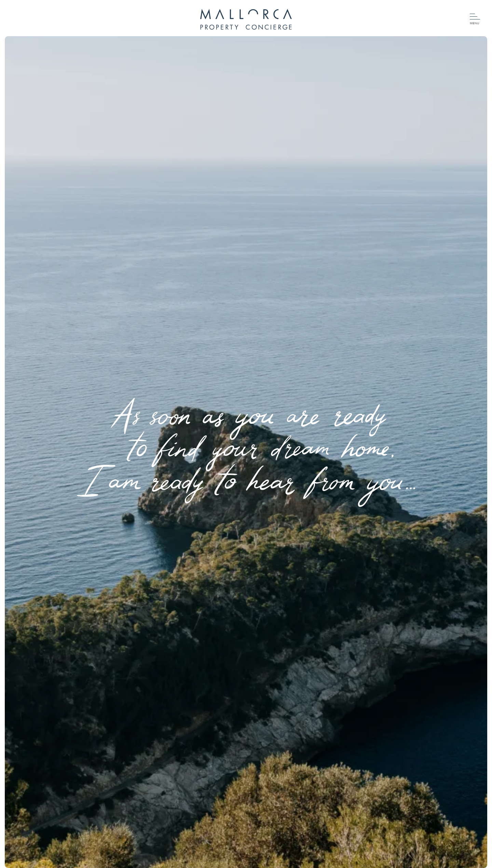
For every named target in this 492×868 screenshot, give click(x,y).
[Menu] (475, 19)
